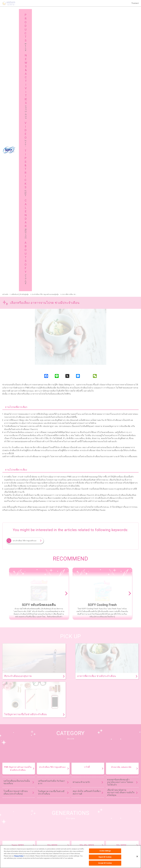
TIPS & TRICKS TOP (71, 615)
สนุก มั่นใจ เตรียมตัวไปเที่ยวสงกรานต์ (87, 524)
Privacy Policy (19, 856)
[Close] (137, 857)
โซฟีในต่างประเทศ (82, 826)
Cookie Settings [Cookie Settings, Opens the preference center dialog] (105, 851)
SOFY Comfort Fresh (10, 773)
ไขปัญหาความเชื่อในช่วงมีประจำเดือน (51, 524)
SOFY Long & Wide (66, 773)
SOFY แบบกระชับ (96, 744)
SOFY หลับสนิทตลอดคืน (42, 744)
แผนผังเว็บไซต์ (47, 826)
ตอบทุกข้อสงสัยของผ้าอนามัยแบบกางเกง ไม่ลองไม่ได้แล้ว (120, 514)
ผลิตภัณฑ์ (11, 820)
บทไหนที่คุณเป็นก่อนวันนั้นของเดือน (17, 514)
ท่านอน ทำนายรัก (81, 514)
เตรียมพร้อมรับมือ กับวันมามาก (52, 514)
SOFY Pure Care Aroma (38, 773)
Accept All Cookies (105, 863)
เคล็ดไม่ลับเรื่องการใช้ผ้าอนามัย (120, 597)
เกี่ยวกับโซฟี (12, 826)
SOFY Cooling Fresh (70, 744)
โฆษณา (78, 820)
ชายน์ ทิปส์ (113, 820)
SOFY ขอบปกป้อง (121, 744)
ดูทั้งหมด (106, 683)
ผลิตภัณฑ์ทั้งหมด (126, 730)
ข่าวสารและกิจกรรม (49, 820)
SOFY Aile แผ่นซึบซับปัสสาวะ (13, 785)
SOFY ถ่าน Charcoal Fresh (12, 744)
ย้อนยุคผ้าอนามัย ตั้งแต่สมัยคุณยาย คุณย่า (121, 588)
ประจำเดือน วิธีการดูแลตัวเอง (25, 272)
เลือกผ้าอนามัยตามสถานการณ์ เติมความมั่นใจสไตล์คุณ (121, 524)
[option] (38, 325)
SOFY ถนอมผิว (7, 748)
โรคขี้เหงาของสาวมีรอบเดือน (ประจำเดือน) (16, 524)
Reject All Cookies (105, 857)
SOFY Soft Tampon (9, 760)
